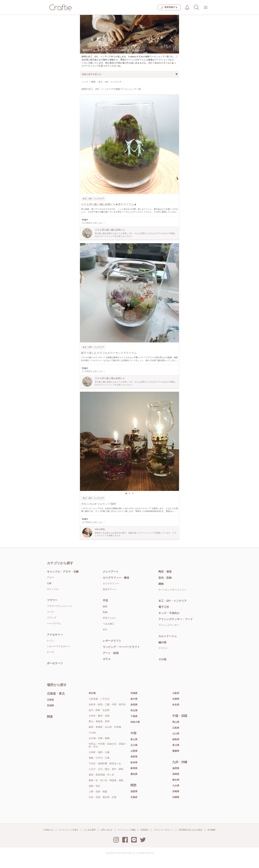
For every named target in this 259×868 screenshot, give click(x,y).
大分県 (176, 786)
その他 (162, 659)
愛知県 (134, 774)
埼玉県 (134, 710)
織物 (161, 584)
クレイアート (111, 572)
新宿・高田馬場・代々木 (101, 775)
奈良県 (176, 705)
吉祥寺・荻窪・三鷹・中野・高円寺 (107, 704)
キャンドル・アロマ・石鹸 (63, 572)
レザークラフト (112, 641)
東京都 (92, 693)
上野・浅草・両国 (98, 792)
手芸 (105, 600)
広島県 (176, 728)
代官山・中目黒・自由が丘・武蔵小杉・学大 (107, 745)
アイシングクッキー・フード (176, 619)
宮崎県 (176, 791)
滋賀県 (134, 791)
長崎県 (176, 774)
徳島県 (176, 739)
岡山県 (176, 722)
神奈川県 (135, 722)
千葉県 (134, 716)
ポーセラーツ (55, 663)
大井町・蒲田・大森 (99, 752)
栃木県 (134, 699)
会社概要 (211, 830)
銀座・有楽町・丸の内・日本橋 (105, 727)
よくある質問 (90, 830)
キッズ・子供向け (169, 613)
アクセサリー (55, 635)
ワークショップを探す (69, 830)
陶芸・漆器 (165, 572)
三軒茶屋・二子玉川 (99, 699)
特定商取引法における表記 (190, 830)
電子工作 (164, 607)
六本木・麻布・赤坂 (99, 716)
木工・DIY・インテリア (173, 601)
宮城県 (50, 705)
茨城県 (134, 693)
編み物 (162, 642)
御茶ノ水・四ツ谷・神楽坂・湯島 (106, 780)
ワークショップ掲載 (127, 830)
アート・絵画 (111, 653)
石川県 (134, 745)
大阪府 (176, 693)
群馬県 (134, 705)
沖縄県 (176, 797)
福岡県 (176, 768)
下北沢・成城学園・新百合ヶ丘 (105, 763)
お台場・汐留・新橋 (99, 738)
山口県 (176, 734)
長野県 (134, 757)
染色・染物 (165, 578)
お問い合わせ (107, 830)
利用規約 (145, 830)
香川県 (176, 745)
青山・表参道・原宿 (99, 721)
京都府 (134, 797)
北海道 (50, 700)
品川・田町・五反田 (99, 710)
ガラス (107, 659)
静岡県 (134, 768)
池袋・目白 (94, 786)
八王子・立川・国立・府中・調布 (106, 769)
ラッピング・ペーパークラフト (121, 647)
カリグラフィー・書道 (116, 578)
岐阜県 (134, 762)
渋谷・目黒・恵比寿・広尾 (103, 797)
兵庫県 (176, 699)
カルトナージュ (168, 636)
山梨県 (134, 751)
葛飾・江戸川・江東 (99, 758)
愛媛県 (176, 751)
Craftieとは (48, 830)
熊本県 (176, 780)
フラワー (52, 600)
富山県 (134, 739)
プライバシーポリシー (164, 830)
